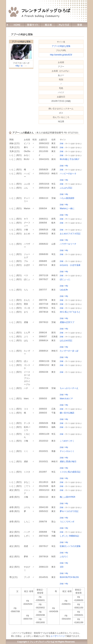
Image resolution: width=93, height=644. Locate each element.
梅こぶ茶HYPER (67, 497)
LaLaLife (64, 290)
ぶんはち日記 (66, 188)
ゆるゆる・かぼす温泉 (70, 265)
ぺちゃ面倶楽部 (67, 198)
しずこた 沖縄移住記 (69, 536)
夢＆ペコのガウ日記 (69, 511)
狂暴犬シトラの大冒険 (70, 546)
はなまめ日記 (66, 341)
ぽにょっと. (65, 279)
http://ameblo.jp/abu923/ (61, 55)
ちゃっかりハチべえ (69, 388)
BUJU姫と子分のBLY (70, 159)
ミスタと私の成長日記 (70, 472)
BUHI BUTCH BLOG (69, 577)
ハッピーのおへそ (68, 174)
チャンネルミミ (67, 451)
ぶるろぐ (64, 557)
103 (62, 567)
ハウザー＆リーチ (68, 244)
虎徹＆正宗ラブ (67, 322)
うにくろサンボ (67, 522)
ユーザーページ (58, 636)
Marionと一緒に (67, 208)
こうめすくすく (67, 441)
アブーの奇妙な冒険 (21, 42)
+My (17, 66)
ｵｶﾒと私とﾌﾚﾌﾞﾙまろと (70, 312)
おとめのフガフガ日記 (70, 234)
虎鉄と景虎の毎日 (68, 462)
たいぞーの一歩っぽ (69, 351)
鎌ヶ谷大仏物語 (67, 413)
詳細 (62, 143)
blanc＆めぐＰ (66, 399)
